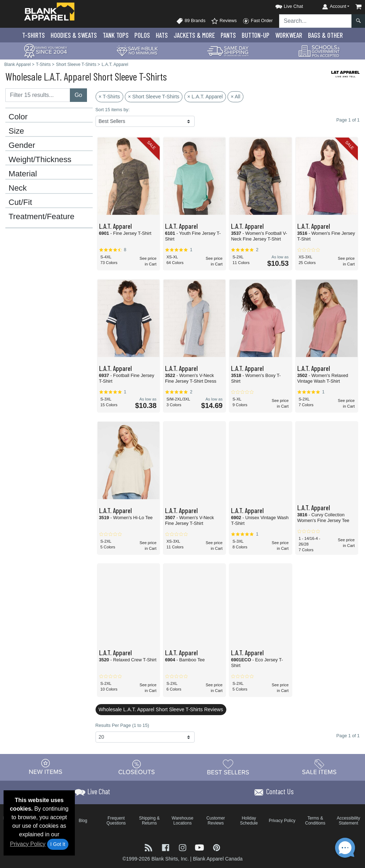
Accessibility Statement (348, 821)
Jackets (194, 35)
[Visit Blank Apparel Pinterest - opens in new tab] (217, 847)
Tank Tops (116, 35)
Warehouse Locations (183, 821)
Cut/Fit (20, 202)
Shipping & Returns (149, 821)
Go (78, 95)
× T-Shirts (109, 97)
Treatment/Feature (42, 217)
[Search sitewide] (315, 21)
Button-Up (256, 35)
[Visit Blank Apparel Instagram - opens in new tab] (183, 847)
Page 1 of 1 (348, 736)
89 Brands (191, 21)
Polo (142, 35)
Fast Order (258, 21)
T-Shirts (34, 35)
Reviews (224, 21)
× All (235, 97)
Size (16, 131)
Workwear (289, 35)
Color (18, 117)
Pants (228, 35)
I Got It (58, 844)
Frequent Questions (116, 821)
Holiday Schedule (249, 821)
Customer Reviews (216, 821)
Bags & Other (325, 35)
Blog (83, 821)
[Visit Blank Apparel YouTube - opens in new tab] (200, 847)
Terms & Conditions (315, 821)
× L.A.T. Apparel (205, 97)
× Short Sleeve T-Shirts (154, 97)
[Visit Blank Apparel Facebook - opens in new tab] (166, 847)
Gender (22, 145)
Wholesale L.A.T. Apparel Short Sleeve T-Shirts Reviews (161, 709)
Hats (162, 35)
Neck (18, 188)
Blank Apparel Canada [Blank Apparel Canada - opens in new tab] (218, 859)
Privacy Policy (28, 844)
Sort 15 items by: (113, 110)
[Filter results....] (38, 95)
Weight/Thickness (40, 160)
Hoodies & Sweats (74, 35)
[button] (283, 5)
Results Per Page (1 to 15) (122, 725)
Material (23, 174)
